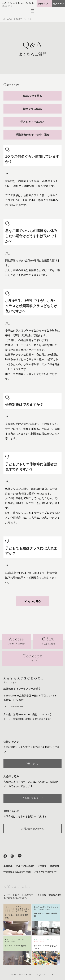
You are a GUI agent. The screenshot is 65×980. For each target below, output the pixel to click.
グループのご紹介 (25, 866)
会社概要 (42, 866)
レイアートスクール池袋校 (16, 946)
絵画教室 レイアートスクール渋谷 (22, 689)
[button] (32, 601)
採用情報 (54, 866)
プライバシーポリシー (45, 872)
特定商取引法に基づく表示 (17, 872)
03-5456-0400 (17, 706)
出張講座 (8, 866)
